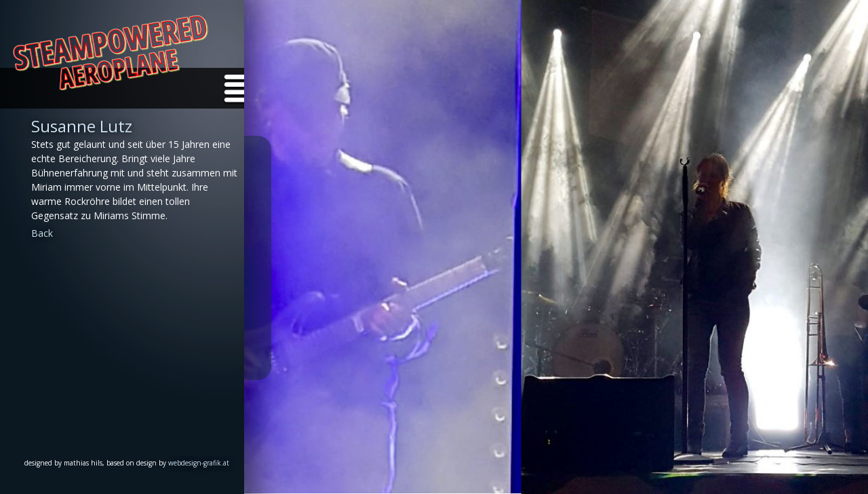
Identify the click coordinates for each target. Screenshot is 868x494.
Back (42, 233)
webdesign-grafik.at (199, 463)
